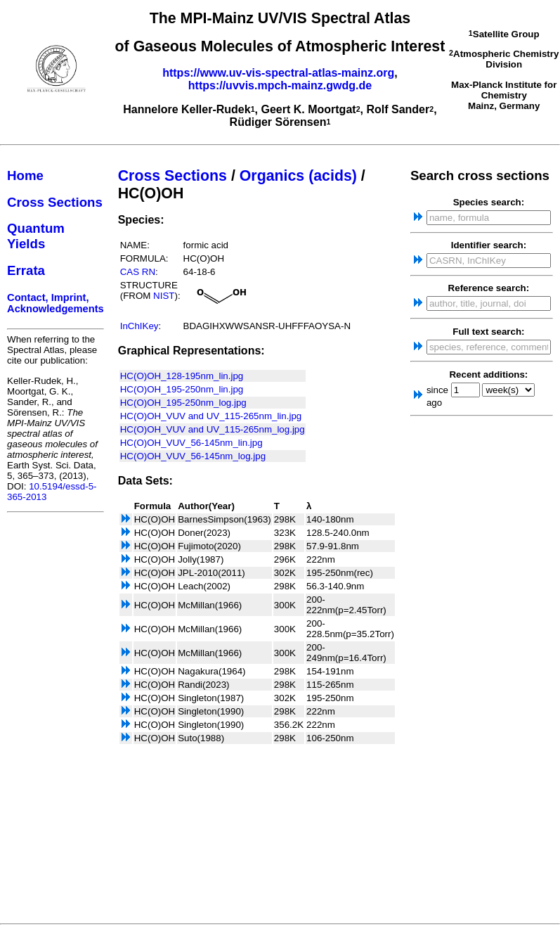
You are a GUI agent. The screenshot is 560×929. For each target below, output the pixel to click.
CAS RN (138, 272)
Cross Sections (55, 202)
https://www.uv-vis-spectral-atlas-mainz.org (278, 73)
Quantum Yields (36, 236)
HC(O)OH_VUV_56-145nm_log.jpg (193, 456)
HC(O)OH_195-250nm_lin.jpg (182, 389)
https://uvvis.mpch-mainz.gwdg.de (280, 85)
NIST (164, 296)
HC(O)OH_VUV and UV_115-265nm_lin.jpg (211, 416)
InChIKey (139, 326)
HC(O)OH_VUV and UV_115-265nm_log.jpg (213, 429)
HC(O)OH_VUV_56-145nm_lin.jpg (191, 443)
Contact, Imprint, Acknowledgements (56, 303)
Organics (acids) (298, 176)
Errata (26, 270)
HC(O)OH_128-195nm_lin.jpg (182, 376)
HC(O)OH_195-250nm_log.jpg (183, 403)
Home (25, 175)
